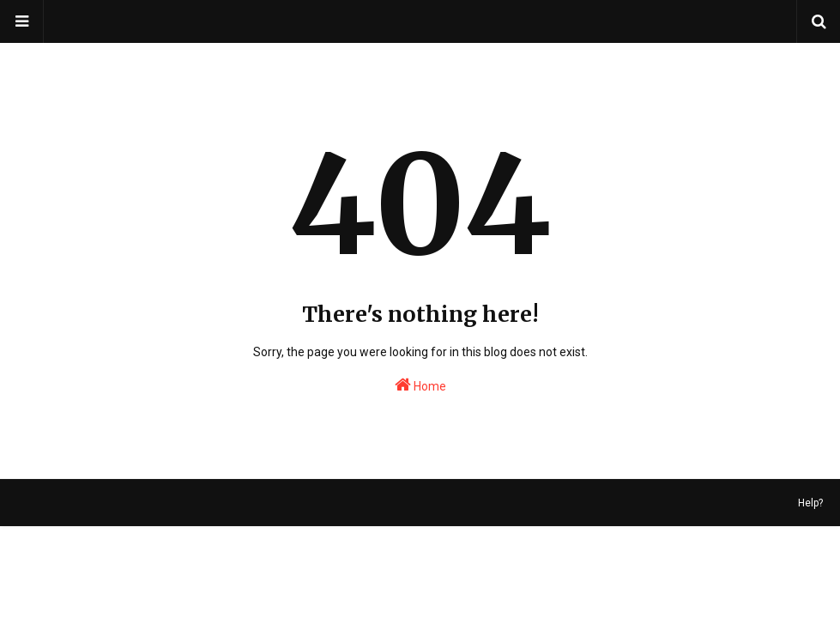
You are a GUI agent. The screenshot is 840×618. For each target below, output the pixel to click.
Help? (810, 503)
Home (420, 385)
